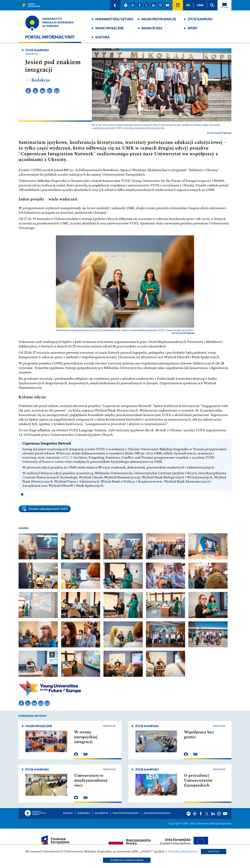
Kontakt (68, 813)
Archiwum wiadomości (157, 813)
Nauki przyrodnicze (159, 19)
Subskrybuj (84, 813)
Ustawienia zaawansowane (127, 860)
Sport (193, 28)
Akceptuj (214, 851)
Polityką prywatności (183, 851)
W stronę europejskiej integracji (86, 737)
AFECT (67, 458)
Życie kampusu (200, 19)
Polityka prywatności (126, 813)
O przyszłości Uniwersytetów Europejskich (198, 780)
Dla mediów (102, 813)
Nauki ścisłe (152, 28)
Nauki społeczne (110, 28)
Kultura (102, 37)
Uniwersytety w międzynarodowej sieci (91, 780)
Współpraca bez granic (199, 735)
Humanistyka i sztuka (114, 19)
